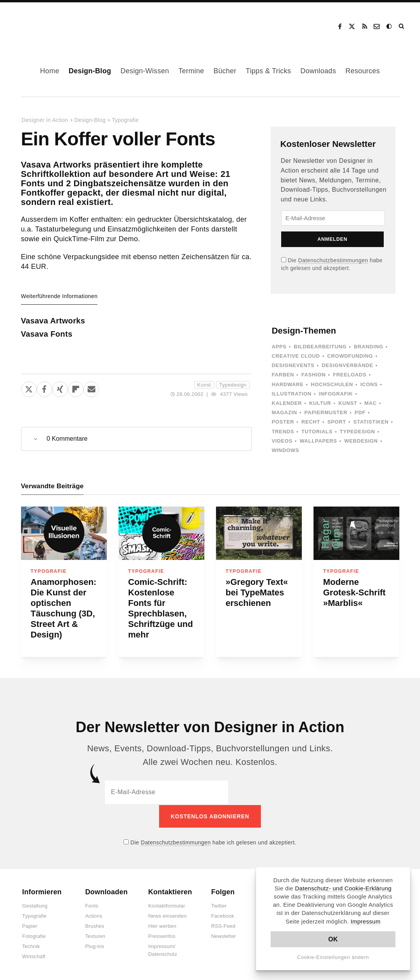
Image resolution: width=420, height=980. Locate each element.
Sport (337, 422)
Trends (283, 432)
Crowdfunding (350, 356)
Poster (283, 422)
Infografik (336, 394)
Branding (368, 347)
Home (50, 71)
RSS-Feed (223, 925)
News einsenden (167, 915)
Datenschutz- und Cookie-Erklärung (343, 888)
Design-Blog (90, 71)
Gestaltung (35, 905)
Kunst (204, 385)
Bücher (225, 71)
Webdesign (361, 441)
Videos (282, 441)
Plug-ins (95, 946)
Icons (369, 384)
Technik (31, 946)
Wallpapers (318, 441)
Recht (311, 422)
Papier (30, 925)
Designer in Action (52, 24)
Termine (191, 71)
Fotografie (34, 935)
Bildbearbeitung (320, 347)
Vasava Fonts (47, 334)
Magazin (284, 412)
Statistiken (371, 422)
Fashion (314, 375)
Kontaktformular (167, 905)
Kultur (320, 403)
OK (333, 939)
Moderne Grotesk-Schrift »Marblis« (354, 592)
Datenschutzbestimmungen (333, 260)
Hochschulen (332, 384)
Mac (371, 403)
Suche (402, 26)
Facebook (340, 26)
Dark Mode (390, 26)
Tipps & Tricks (268, 71)
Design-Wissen (145, 71)
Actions (94, 915)
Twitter (219, 905)
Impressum (366, 921)
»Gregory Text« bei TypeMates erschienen (257, 592)
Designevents (293, 365)
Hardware (288, 384)
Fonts (92, 905)
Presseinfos (162, 935)
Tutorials (317, 432)
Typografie (125, 120)
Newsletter (223, 935)
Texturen (95, 935)
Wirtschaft (34, 956)
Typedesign (233, 385)
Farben (283, 375)
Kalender (287, 403)
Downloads (318, 71)
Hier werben (162, 925)
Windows (285, 450)
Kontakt (377, 26)
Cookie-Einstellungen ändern (333, 957)
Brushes (95, 925)
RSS (365, 26)
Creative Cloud (296, 356)
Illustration (292, 394)
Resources (363, 71)
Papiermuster (326, 412)
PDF (360, 412)
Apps (279, 347)
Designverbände (347, 365)
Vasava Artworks (53, 321)
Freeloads (350, 375)
